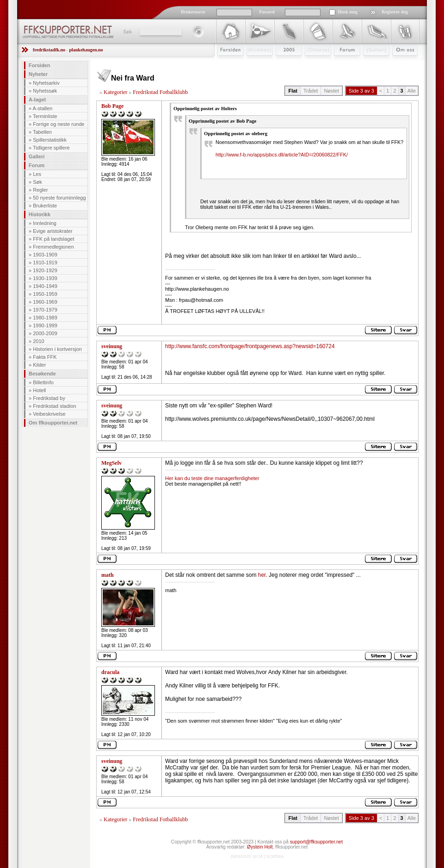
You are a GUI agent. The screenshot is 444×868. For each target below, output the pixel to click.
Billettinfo (43, 382)
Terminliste (45, 116)
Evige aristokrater (53, 231)
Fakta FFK (45, 357)
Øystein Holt (260, 847)
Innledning (45, 223)
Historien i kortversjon (57, 349)
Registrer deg (395, 12)
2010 (38, 341)
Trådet (311, 91)
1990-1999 (45, 325)
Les (37, 174)
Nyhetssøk (45, 91)
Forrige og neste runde (59, 124)
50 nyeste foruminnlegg (59, 198)
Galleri (370, 63)
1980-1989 (45, 318)
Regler (40, 190)
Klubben (255, 63)
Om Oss (401, 63)
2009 (281, 63)
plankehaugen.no (86, 50)
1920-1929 (45, 270)
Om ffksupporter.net (53, 423)
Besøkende (42, 374)
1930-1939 (45, 278)
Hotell (39, 390)
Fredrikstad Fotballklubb (160, 92)
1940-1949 (45, 286)
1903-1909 (45, 255)
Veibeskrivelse (49, 414)
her (262, 575)
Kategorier (115, 92)
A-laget (37, 100)
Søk (127, 31)
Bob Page (112, 106)
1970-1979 (45, 310)
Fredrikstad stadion (55, 406)
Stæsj (311, 63)
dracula (110, 672)
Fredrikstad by (49, 398)
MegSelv (111, 463)
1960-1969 (45, 302)
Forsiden (226, 63)
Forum (341, 63)
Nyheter (38, 74)
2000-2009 (45, 333)
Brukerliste (45, 206)
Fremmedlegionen (53, 247)
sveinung (112, 346)
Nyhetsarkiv (46, 83)
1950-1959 (45, 294)
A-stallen (43, 108)
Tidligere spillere (51, 148)
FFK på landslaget (53, 239)
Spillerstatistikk (50, 140)
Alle (412, 91)
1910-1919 (45, 262)
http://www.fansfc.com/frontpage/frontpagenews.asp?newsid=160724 (250, 346)
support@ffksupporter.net (316, 842)
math (108, 575)
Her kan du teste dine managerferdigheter (212, 478)
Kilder (39, 365)
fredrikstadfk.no (49, 50)
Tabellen (42, 132)
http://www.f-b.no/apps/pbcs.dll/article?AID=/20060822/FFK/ (282, 155)
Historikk (40, 214)
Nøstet (331, 91)
